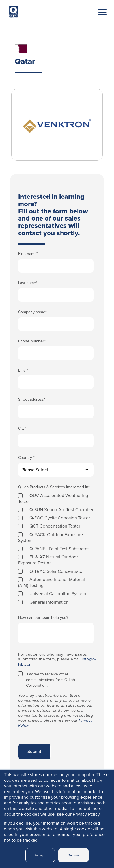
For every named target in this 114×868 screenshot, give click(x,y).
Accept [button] (40, 855)
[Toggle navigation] (98, 18)
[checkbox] (56, 549)
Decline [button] (73, 855)
